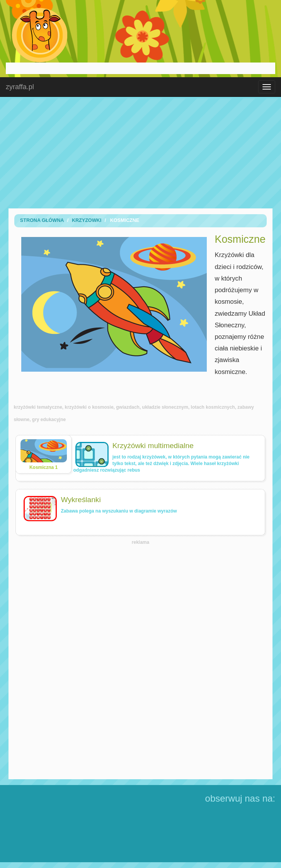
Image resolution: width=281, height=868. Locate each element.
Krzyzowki (87, 220)
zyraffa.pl (20, 87)
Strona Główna (42, 220)
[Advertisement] (141, 152)
